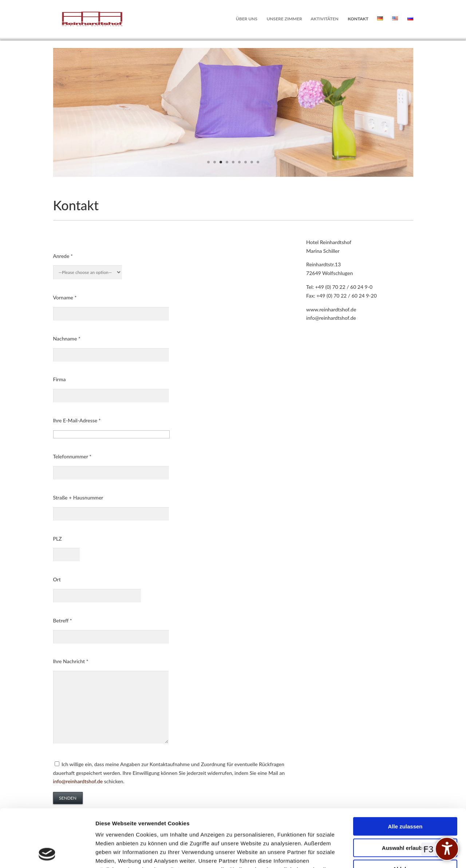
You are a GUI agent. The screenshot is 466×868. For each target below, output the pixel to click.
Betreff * (63, 620)
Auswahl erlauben (405, 794)
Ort (57, 579)
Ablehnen (405, 815)
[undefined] (447, 849)
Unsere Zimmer (284, 19)
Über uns (247, 19)
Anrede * (63, 256)
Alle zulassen (405, 772)
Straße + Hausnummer (78, 497)
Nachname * (67, 339)
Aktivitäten (324, 19)
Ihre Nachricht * (71, 661)
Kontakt (358, 19)
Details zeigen (387, 854)
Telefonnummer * (72, 456)
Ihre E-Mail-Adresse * (77, 420)
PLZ (58, 539)
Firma (60, 379)
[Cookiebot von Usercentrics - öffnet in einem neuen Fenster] (47, 854)
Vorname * (65, 297)
